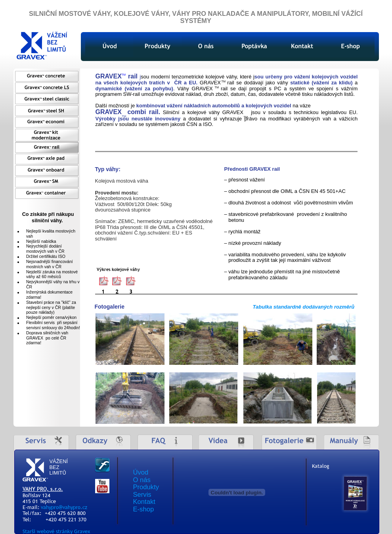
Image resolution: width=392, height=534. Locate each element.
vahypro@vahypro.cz (64, 507)
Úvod (141, 472)
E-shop (144, 509)
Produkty (146, 487)
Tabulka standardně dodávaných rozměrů (304, 307)
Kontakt (144, 502)
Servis (142, 495)
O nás (142, 480)
